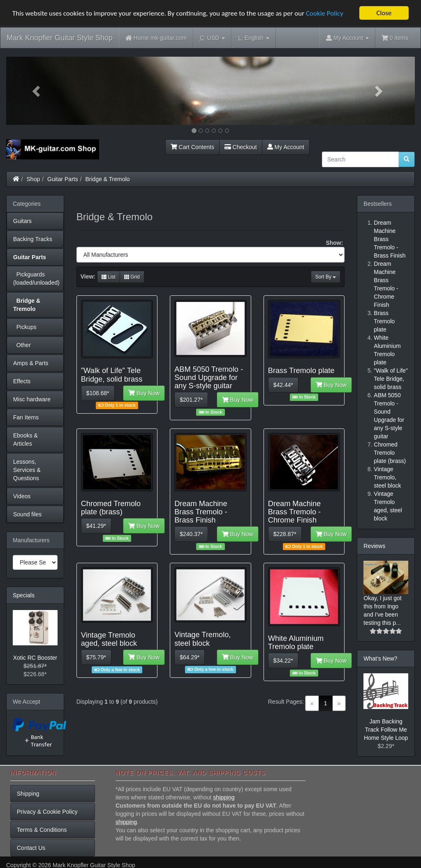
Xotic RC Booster (35, 658)
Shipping (28, 793)
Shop (34, 179)
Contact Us (31, 847)
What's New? (380, 658)
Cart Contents (192, 147)
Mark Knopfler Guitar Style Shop (60, 38)
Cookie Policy (325, 13)
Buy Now (144, 393)
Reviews (374, 546)
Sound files (27, 514)
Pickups (25, 327)
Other (22, 345)
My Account (286, 147)
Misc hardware (32, 399)
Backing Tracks (33, 239)
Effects (22, 381)
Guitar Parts (63, 179)
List (109, 277)
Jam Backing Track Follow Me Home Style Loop (386, 730)
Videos (22, 496)
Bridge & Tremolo (108, 179)
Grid (132, 277)
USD (212, 38)
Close (384, 13)
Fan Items (26, 417)
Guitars (22, 221)
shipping (224, 797)
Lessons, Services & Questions (27, 470)
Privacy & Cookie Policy (47, 811)
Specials (24, 595)
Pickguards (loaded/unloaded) (36, 279)
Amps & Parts (31, 363)
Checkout (241, 147)
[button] (37, 91)
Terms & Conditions (42, 829)
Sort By (326, 277)
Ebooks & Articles (25, 440)
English (253, 38)
